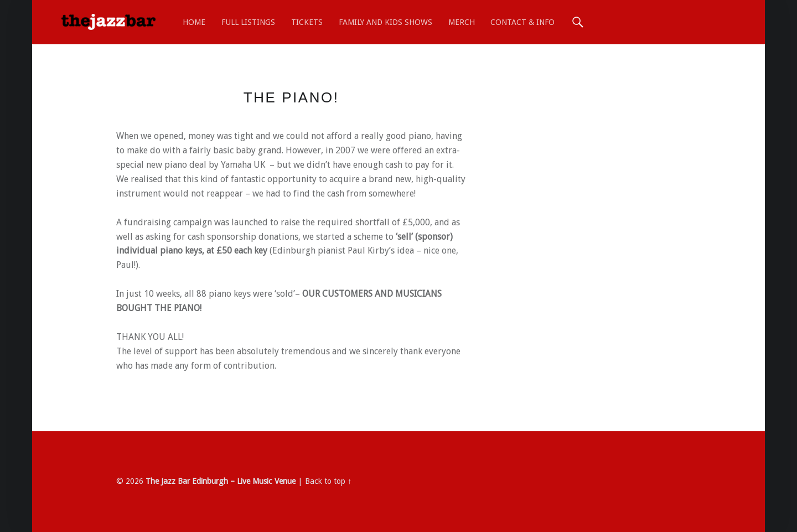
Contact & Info (522, 22)
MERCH (462, 22)
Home (194, 22)
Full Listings (248, 22)
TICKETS (307, 22)
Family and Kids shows (385, 22)
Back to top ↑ (328, 481)
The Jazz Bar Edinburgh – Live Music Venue (221, 481)
